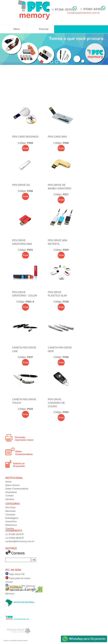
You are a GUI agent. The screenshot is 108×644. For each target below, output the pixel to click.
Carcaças (10, 514)
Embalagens (12, 518)
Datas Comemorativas (17, 489)
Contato (9, 496)
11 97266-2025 (14, 534)
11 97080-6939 (14, 538)
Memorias (10, 511)
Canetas (10, 528)
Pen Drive (10, 507)
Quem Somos (12, 485)
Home (8, 482)
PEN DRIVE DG (21, 185)
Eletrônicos (11, 525)
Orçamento (11, 492)
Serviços (10, 499)
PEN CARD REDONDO (25, 137)
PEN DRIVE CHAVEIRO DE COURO (56, 403)
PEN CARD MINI (57, 137)
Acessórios (11, 521)
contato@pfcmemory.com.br (20, 541)
